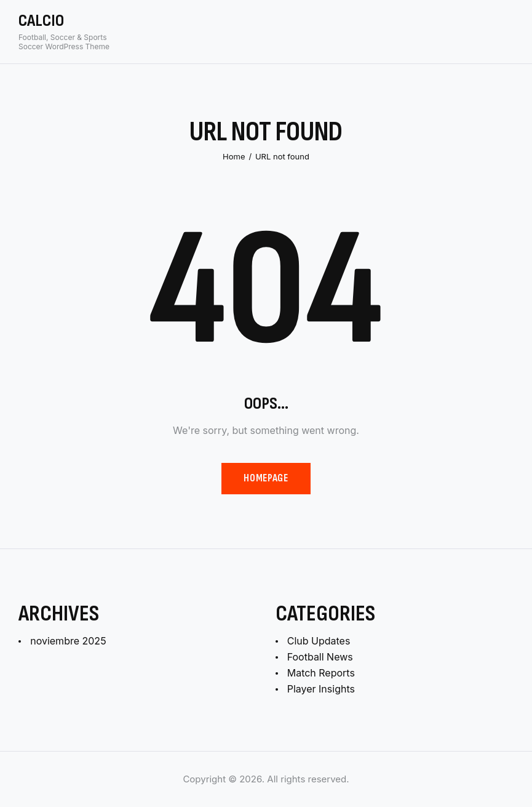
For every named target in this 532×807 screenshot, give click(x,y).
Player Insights (321, 689)
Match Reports (321, 673)
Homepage (266, 478)
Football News (320, 657)
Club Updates (319, 641)
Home (234, 156)
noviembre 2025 (68, 641)
